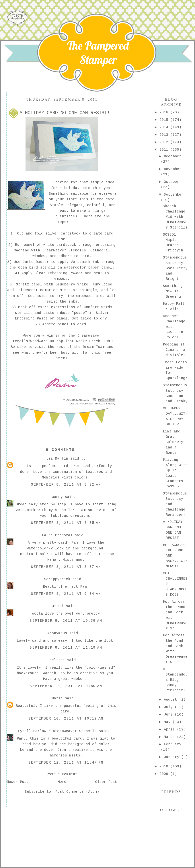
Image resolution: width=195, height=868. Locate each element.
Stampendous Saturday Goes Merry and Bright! (175, 268)
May (168, 722)
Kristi (57, 606)
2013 (165, 135)
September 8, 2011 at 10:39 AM (66, 621)
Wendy (57, 497)
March (170, 737)
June (169, 715)
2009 (165, 774)
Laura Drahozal (57, 535)
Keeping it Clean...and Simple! (175, 350)
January (173, 757)
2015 (165, 120)
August (171, 700)
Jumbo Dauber (36, 262)
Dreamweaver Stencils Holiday (97, 404)
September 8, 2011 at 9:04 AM (66, 594)
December (173, 156)
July (169, 707)
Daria (57, 698)
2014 (165, 127)
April (170, 730)
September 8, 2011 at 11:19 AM (66, 648)
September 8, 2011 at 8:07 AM (66, 567)
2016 (165, 112)
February (173, 744)
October (171, 182)
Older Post (106, 782)
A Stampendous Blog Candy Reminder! (175, 680)
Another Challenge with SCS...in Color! (174, 327)
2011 (165, 150)
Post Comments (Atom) (77, 792)
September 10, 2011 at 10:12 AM (66, 719)
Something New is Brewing (173, 291)
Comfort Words (98, 307)
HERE (107, 341)
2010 (165, 766)
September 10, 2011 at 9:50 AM (66, 686)
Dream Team (94, 347)
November (173, 169)
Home (62, 782)
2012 (165, 142)
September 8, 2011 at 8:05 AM (66, 523)
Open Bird (29, 268)
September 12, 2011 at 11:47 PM (66, 763)
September (174, 195)
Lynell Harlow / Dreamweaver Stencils (57, 731)
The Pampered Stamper (98, 53)
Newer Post (18, 782)
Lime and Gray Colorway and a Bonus (173, 442)
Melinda (57, 660)
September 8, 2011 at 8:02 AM (66, 485)
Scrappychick (57, 579)
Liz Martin (57, 459)
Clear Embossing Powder (59, 273)
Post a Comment (62, 774)
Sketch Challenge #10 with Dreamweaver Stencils (175, 217)
